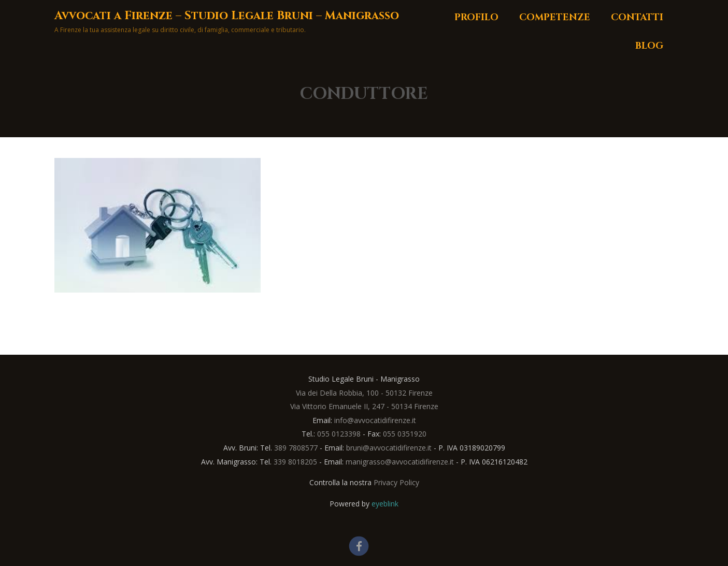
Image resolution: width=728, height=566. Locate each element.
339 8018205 (295, 462)
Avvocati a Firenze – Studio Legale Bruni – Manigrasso (227, 16)
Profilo (476, 17)
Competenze (555, 17)
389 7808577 (296, 448)
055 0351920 (405, 434)
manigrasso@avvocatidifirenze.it (400, 462)
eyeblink (385, 504)
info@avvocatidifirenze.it (375, 420)
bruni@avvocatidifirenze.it (389, 448)
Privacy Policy (396, 482)
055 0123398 (339, 434)
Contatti (637, 17)
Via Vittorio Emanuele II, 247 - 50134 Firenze (364, 406)
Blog (649, 46)
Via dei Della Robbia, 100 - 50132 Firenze (364, 393)
